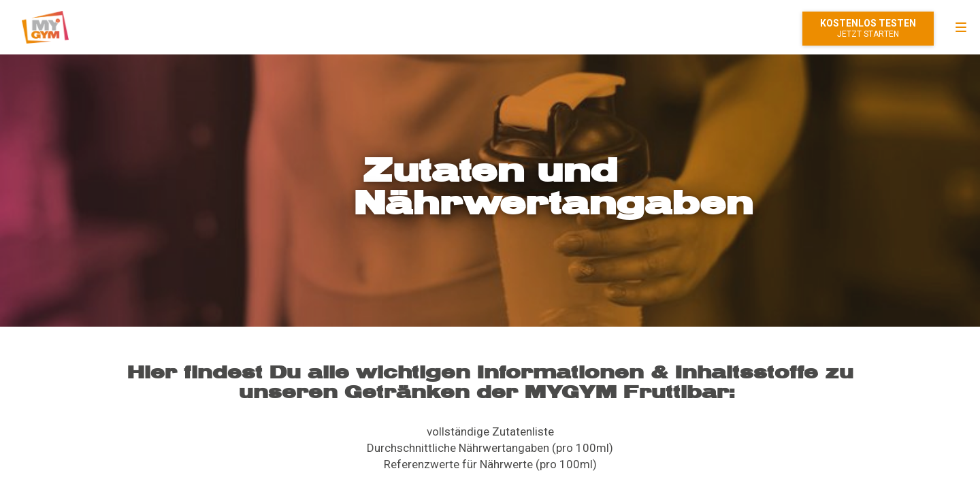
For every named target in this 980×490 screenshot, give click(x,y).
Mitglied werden (868, 29)
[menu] (961, 27)
